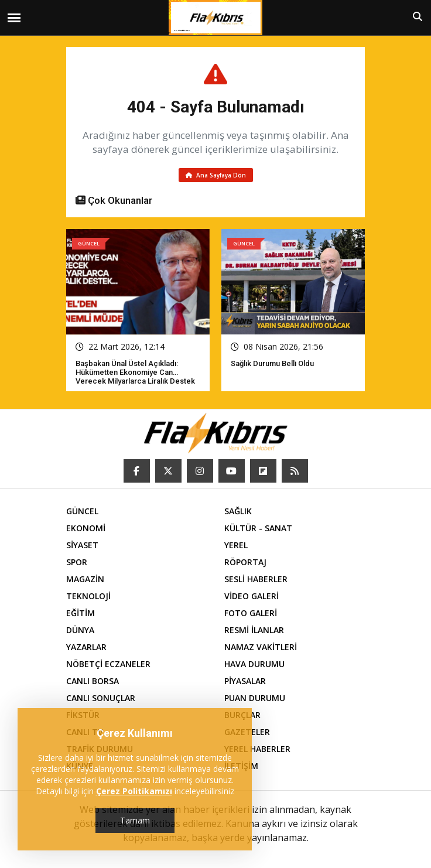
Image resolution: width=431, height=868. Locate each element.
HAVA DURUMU (254, 664)
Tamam (135, 820)
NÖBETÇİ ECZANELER (108, 664)
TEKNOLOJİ (88, 596)
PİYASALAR (245, 681)
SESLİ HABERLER (256, 579)
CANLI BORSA (93, 681)
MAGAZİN (85, 579)
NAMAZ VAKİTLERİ (261, 647)
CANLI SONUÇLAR (101, 698)
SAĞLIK (238, 511)
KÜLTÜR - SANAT (258, 528)
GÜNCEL (82, 511)
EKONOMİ (86, 528)
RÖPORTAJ (245, 562)
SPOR (77, 562)
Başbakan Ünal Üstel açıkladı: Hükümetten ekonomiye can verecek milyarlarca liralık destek (135, 372)
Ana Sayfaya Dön (216, 175)
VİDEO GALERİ (252, 596)
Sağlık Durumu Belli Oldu (272, 363)
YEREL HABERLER (257, 749)
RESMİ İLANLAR (254, 630)
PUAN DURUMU (255, 698)
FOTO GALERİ (251, 613)
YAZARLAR (86, 647)
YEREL (236, 545)
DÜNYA (80, 630)
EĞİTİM (81, 613)
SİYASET (82, 545)
